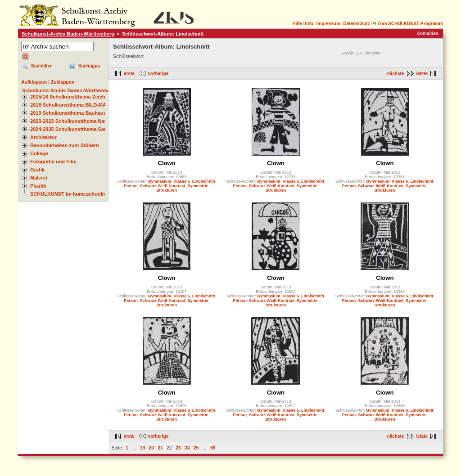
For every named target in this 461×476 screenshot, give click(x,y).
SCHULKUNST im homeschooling (70, 194)
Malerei (39, 178)
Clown (167, 163)
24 (187, 448)
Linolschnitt (204, 181)
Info (309, 24)
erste (129, 74)
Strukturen (167, 190)
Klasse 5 (182, 181)
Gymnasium (160, 181)
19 (142, 448)
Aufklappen (34, 82)
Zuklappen (63, 82)
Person (131, 186)
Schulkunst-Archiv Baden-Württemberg (68, 34)
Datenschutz (356, 24)
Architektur (43, 137)
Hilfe (297, 24)
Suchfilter (41, 66)
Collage (39, 153)
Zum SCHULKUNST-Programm (408, 24)
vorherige (158, 74)
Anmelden (428, 34)
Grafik (37, 170)
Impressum (328, 24)
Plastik (38, 186)
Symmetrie (198, 186)
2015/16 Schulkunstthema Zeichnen (72, 97)
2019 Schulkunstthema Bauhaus (68, 113)
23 (178, 448)
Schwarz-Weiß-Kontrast (163, 186)
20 (151, 448)
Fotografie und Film (53, 162)
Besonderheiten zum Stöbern (65, 145)
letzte (422, 74)
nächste (396, 74)
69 (213, 448)
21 (160, 448)
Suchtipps (89, 66)
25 (196, 448)
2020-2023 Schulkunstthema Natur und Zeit (81, 121)
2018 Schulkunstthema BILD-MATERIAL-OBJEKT (88, 105)
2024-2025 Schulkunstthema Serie (70, 129)
